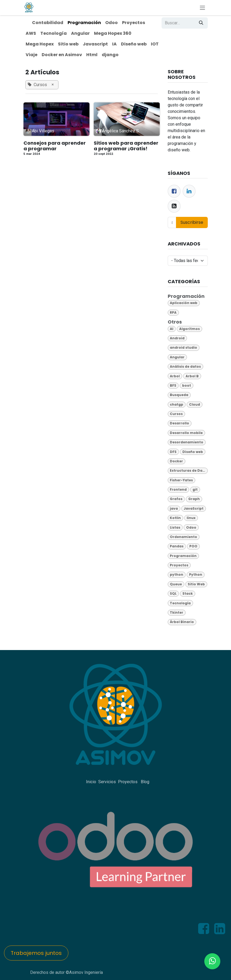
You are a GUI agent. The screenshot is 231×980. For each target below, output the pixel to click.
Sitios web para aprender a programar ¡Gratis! (126, 146)
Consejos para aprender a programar (55, 146)
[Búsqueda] (201, 23)
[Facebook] (174, 191)
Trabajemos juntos (36, 953)
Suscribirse (192, 222)
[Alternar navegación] (202, 8)
